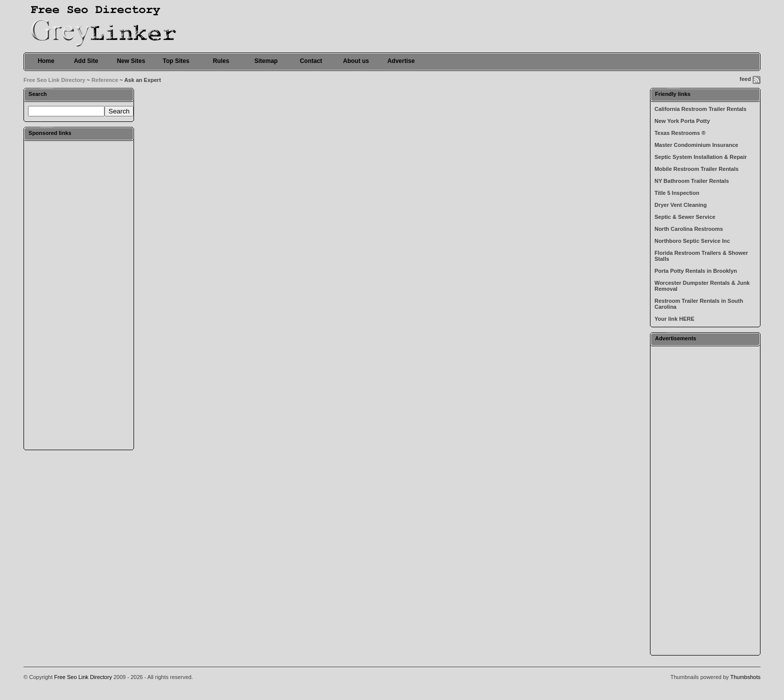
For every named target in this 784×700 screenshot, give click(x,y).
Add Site (86, 61)
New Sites (131, 61)
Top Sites (176, 61)
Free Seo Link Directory (54, 80)
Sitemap (266, 61)
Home (46, 61)
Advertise (401, 61)
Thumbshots (745, 677)
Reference (105, 80)
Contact (311, 61)
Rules (221, 61)
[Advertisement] (79, 295)
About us (356, 61)
